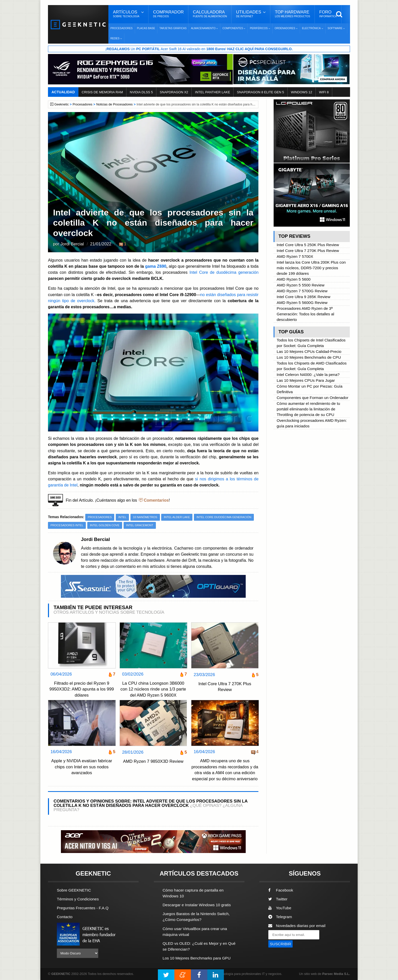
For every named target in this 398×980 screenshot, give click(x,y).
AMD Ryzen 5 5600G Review (302, 303)
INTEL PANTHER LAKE (212, 92)
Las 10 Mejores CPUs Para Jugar (306, 380)
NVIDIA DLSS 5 (141, 92)
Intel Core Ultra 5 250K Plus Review (308, 245)
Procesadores (122, 28)
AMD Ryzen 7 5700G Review (302, 291)
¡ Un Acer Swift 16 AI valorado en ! (199, 49)
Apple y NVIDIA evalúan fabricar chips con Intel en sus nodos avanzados (82, 767)
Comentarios (156, 500)
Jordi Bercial (72, 244)
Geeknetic (62, 104)
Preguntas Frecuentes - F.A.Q (83, 908)
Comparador (168, 14)
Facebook (281, 890)
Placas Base (146, 28)
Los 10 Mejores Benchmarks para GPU (197, 958)
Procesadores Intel (67, 525)
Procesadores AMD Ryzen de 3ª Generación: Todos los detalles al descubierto (305, 314)
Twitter (278, 899)
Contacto (65, 917)
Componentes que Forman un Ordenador (312, 398)
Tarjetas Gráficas (173, 28)
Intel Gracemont (140, 525)
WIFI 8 (324, 92)
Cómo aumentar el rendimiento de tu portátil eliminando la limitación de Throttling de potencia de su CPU (308, 409)
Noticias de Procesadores (114, 104)
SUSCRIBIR (280, 944)
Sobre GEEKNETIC (74, 890)
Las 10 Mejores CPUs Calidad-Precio (309, 351)
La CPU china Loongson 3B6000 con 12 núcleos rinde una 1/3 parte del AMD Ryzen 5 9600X (153, 689)
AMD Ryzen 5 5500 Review (301, 285)
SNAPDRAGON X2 (174, 92)
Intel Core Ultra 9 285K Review (303, 297)
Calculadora (210, 14)
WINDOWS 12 (302, 92)
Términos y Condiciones (78, 899)
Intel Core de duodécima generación (224, 272)
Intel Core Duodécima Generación (224, 517)
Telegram (280, 917)
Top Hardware (293, 14)
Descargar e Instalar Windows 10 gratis (197, 905)
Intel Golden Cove (105, 525)
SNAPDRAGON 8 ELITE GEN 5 (260, 92)
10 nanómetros (145, 517)
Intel (122, 517)
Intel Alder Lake (177, 517)
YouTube (280, 908)
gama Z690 (156, 266)
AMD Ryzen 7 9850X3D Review (153, 761)
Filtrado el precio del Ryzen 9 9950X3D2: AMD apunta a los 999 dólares (82, 689)
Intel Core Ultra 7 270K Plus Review (225, 687)
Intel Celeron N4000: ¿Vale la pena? (308, 375)
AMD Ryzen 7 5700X (295, 256)
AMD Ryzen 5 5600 (294, 279)
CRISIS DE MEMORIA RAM (102, 92)
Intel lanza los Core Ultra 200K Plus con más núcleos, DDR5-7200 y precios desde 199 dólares (311, 268)
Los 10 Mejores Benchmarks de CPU (309, 357)
